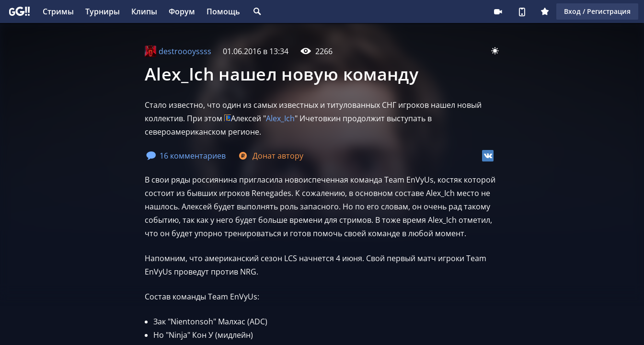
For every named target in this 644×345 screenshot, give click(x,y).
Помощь (223, 11)
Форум (182, 11)
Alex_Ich (280, 118)
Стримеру (498, 11)
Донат (270, 156)
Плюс (545, 11)
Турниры (103, 11)
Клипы (144, 11)
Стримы (58, 11)
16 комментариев (186, 156)
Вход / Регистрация (597, 11)
